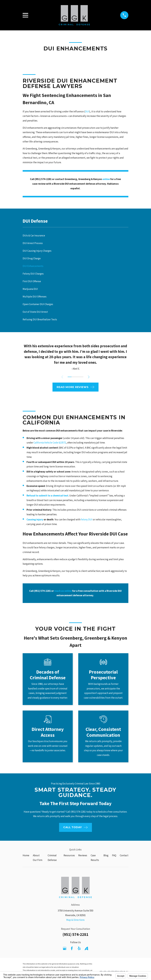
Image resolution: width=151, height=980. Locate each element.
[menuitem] (75, 235)
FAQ (114, 855)
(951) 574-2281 (75, 934)
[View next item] (89, 377)
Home (26, 855)
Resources (69, 855)
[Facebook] (72, 948)
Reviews (83, 855)
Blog (106, 855)
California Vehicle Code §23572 (50, 443)
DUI (87, 111)
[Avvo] (86, 948)
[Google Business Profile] (65, 948)
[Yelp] (79, 948)
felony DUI (87, 519)
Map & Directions (75, 920)
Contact (124, 855)
